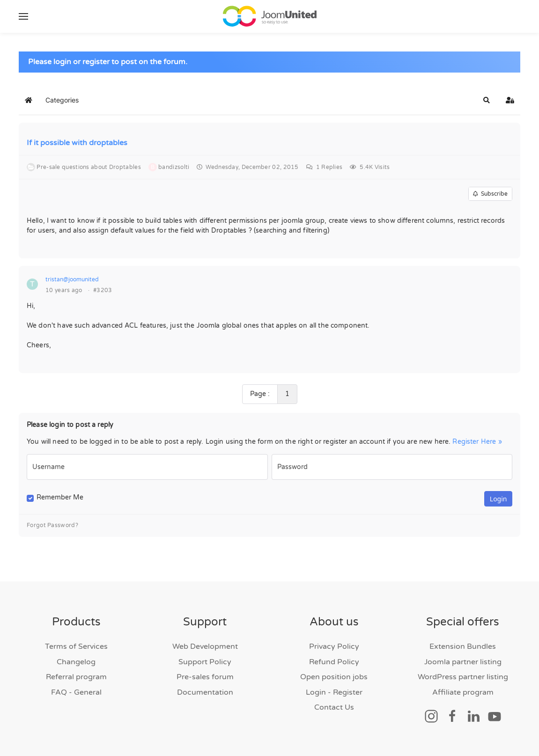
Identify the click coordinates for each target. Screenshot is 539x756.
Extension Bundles (463, 646)
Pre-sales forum (205, 677)
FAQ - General (76, 692)
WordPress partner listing (463, 677)
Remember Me (60, 498)
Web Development (205, 646)
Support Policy (205, 662)
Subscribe (490, 194)
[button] (23, 16)
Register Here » (477, 442)
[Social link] (431, 716)
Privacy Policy (334, 646)
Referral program (76, 677)
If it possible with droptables (77, 143)
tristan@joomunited (72, 280)
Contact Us (334, 707)
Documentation (205, 692)
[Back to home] (270, 16)
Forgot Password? (52, 526)
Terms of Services (76, 646)
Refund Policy (334, 662)
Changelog (76, 662)
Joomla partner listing (463, 662)
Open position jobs (334, 677)
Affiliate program (463, 692)
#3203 (103, 291)
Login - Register (334, 692)
